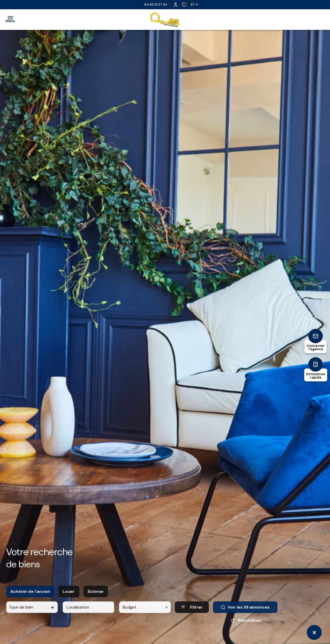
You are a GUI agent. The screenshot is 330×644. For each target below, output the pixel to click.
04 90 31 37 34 (156, 5)
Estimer (96, 596)
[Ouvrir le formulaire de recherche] (192, 612)
